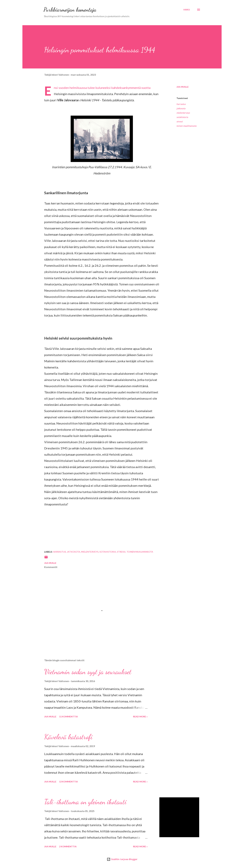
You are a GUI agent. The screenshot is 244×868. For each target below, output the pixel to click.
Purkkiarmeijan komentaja (70, 10)
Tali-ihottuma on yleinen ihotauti (85, 802)
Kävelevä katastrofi (68, 737)
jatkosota (181, 108)
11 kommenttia (68, 717)
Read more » (140, 717)
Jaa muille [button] (183, 87)
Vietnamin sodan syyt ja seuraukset (88, 672)
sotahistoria (182, 117)
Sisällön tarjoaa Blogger (122, 859)
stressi (180, 121)
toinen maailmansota (186, 126)
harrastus (181, 104)
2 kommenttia (68, 846)
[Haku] (187, 10)
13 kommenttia (68, 782)
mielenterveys (183, 113)
